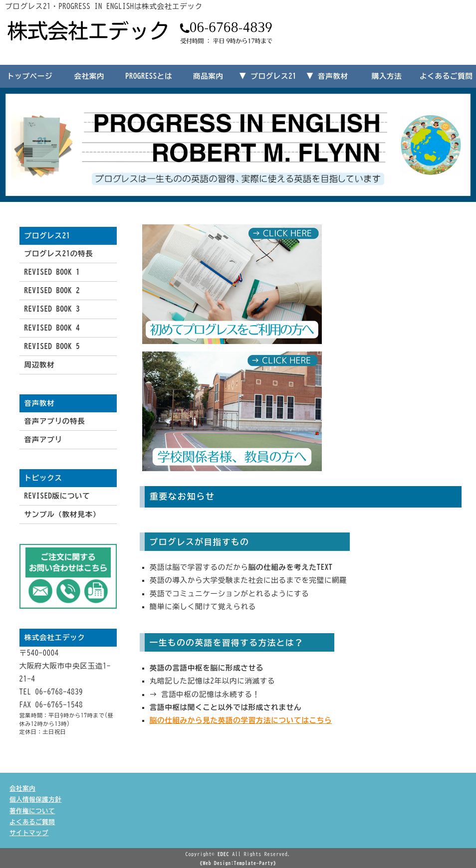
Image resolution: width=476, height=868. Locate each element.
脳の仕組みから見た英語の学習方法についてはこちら (241, 720)
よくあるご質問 (446, 76)
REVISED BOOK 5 (52, 346)
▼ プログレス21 (268, 76)
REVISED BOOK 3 (52, 309)
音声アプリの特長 (55, 421)
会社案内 (89, 76)
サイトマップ (29, 833)
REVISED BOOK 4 (52, 328)
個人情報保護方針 (35, 799)
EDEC (223, 854)
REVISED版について (57, 496)
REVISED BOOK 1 (52, 272)
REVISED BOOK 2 (52, 290)
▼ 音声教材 (327, 76)
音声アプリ (43, 439)
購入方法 (387, 76)
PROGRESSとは (149, 76)
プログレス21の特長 (59, 254)
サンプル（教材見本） (62, 514)
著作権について (32, 811)
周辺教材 (40, 365)
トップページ (30, 76)
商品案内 (208, 76)
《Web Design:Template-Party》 (238, 863)
